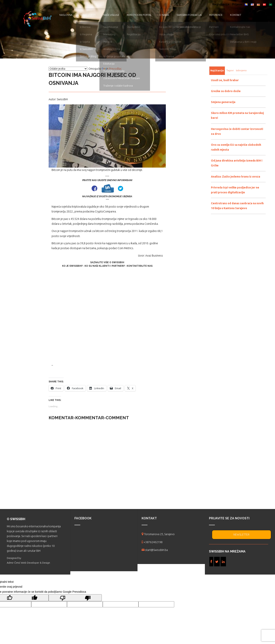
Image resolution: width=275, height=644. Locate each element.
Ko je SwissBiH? (72, 266)
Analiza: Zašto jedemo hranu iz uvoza (236, 177)
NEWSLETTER (241, 535)
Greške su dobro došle (226, 91)
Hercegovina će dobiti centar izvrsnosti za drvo (237, 131)
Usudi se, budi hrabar (225, 80)
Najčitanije (217, 71)
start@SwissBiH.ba (156, 550)
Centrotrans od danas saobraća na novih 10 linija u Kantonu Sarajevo (237, 206)
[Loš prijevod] (75, 598)
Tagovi (230, 70)
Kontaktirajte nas (140, 266)
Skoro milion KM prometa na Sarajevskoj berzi (237, 115)
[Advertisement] (107, 315)
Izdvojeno (241, 70)
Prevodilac (112, 69)
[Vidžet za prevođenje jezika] (68, 69)
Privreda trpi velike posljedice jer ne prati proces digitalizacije (235, 190)
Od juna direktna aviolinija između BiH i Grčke (237, 163)
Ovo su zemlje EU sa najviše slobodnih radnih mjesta (236, 147)
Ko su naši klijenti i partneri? (105, 266)
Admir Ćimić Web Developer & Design (28, 563)
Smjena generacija (223, 102)
